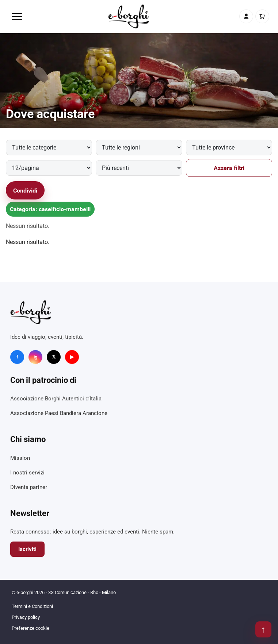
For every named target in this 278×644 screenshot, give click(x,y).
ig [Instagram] (35, 357)
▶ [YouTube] (72, 357)
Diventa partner (29, 487)
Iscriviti (27, 549)
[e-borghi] (129, 16)
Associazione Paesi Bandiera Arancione (59, 413)
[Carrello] (262, 16)
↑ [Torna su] (263, 629)
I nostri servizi (27, 473)
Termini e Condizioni (32, 606)
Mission (20, 458)
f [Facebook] (17, 357)
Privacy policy (26, 617)
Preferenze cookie (31, 628)
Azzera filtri (229, 168)
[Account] (246, 16)
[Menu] (17, 16)
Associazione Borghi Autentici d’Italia (56, 399)
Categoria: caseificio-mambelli (50, 209)
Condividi (25, 191)
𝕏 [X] (54, 357)
